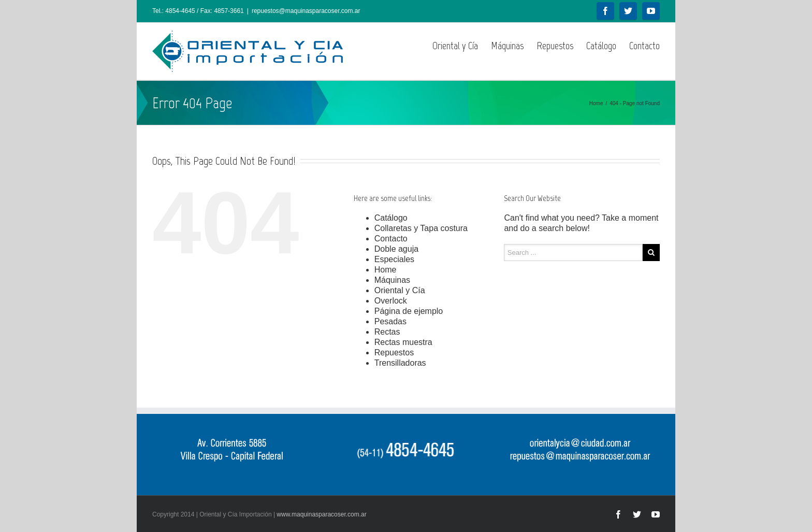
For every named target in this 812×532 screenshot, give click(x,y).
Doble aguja (396, 249)
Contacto (644, 46)
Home (596, 103)
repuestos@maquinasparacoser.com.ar (306, 11)
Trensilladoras (400, 363)
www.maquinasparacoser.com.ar (321, 514)
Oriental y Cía (455, 46)
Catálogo (601, 46)
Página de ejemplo (409, 311)
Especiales (394, 259)
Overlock (391, 301)
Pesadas (390, 321)
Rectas (387, 332)
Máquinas (507, 46)
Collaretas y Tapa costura (421, 228)
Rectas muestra (403, 342)
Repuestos (555, 46)
